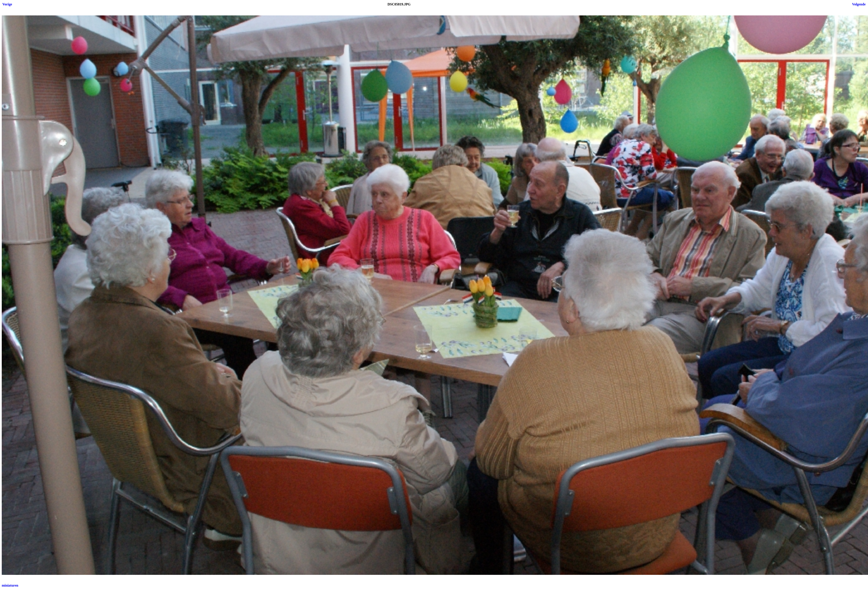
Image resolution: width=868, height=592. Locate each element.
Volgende (859, 4)
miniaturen (10, 585)
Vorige (7, 4)
